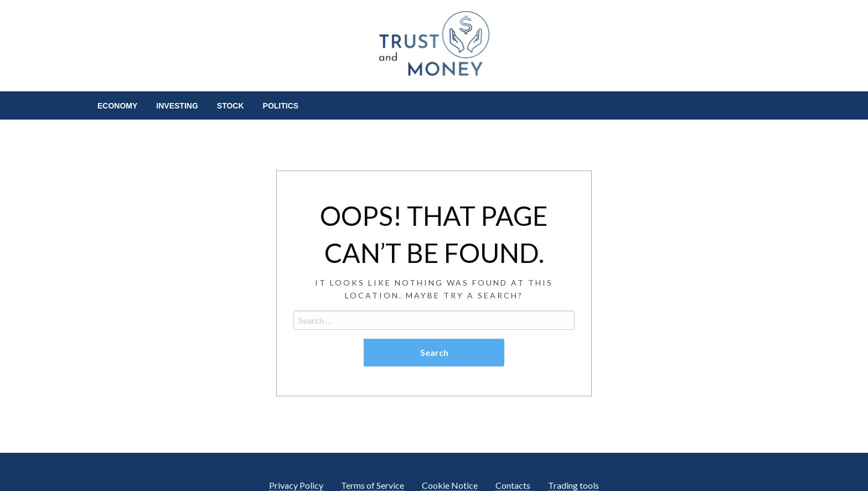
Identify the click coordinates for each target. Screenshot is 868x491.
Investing (177, 106)
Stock (231, 106)
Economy (117, 106)
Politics (281, 106)
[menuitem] (117, 106)
